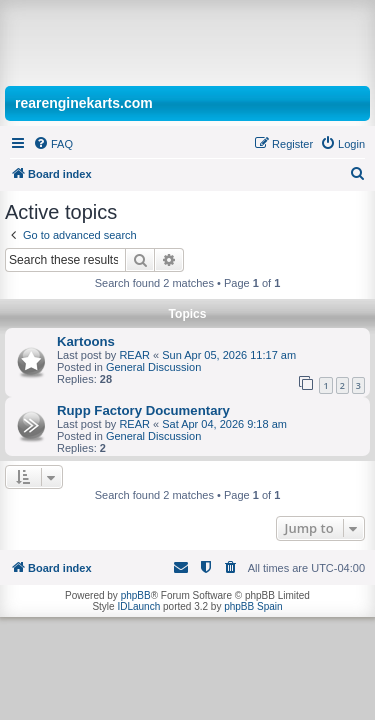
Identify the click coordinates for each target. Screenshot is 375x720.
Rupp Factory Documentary (143, 410)
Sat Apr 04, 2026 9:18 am (224, 424)
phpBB (136, 595)
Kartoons (86, 341)
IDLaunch (138, 606)
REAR (134, 355)
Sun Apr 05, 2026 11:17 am (229, 355)
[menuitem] (53, 144)
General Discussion (153, 367)
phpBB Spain (253, 606)
